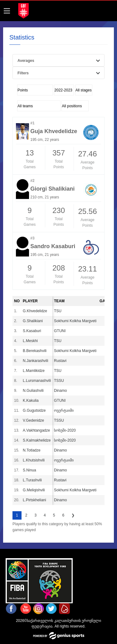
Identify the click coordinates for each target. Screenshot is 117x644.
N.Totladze (32, 450)
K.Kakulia (31, 401)
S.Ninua (29, 470)
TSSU (59, 381)
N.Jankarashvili (35, 361)
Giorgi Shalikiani (52, 189)
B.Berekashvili (35, 351)
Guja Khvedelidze (54, 131)
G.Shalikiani (33, 321)
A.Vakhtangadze (36, 430)
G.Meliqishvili (34, 490)
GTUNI (60, 331)
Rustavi (60, 361)
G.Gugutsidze (34, 410)
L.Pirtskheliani (34, 500)
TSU (58, 311)
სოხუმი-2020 (65, 430)
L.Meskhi (30, 341)
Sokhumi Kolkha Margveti (75, 321)
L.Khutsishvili (34, 460)
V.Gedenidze (33, 420)
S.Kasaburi (32, 331)
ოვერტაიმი (64, 410)
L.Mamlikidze (34, 371)
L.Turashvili (32, 480)
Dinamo (60, 391)
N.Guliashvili (33, 391)
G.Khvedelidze (35, 311)
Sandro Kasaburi (53, 246)
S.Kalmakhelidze (37, 440)
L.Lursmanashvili (37, 381)
